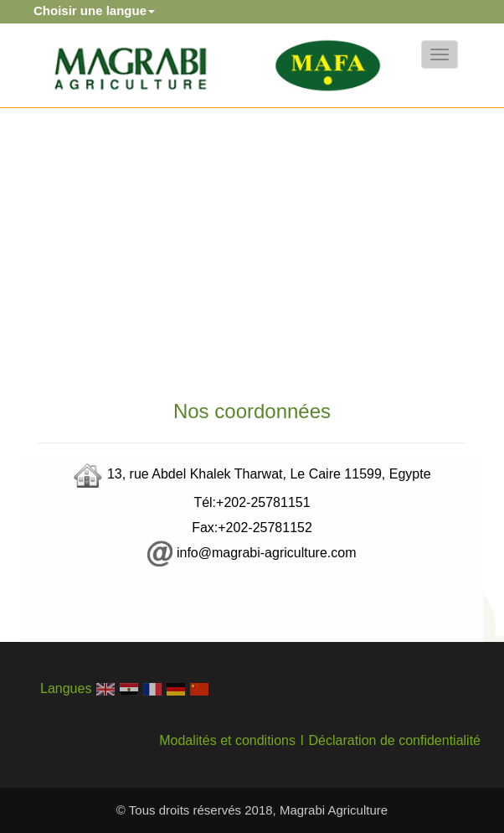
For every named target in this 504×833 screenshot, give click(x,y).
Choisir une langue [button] (94, 10)
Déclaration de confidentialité (395, 740)
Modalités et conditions (227, 740)
